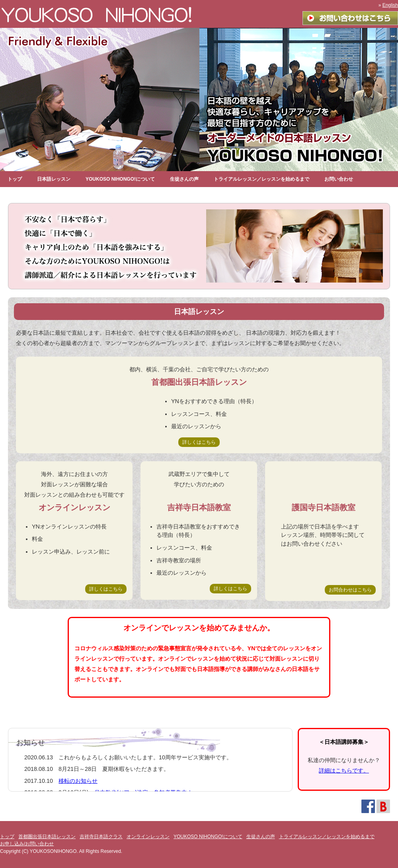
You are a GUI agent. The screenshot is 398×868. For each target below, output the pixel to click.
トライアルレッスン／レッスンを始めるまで (261, 179)
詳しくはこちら (199, 442)
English (390, 5)
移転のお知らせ (78, 781)
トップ (15, 179)
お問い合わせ (339, 179)
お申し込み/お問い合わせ (27, 844)
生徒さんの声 (184, 179)
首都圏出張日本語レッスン (47, 837)
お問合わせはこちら (350, 590)
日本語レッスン (54, 179)
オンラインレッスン (148, 837)
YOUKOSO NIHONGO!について (120, 179)
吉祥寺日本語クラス (101, 837)
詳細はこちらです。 (344, 770)
